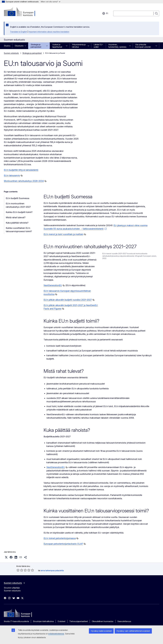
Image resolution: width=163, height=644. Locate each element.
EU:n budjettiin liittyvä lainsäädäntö (21, 170)
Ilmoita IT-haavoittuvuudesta (16, 621)
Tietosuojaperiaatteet (79, 621)
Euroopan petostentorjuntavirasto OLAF (63, 544)
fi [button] (105, 13)
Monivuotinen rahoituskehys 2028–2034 (24, 181)
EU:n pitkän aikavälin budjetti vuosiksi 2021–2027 (68, 300)
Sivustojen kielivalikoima (43, 621)
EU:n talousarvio (12, 175)
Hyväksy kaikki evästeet (101, 631)
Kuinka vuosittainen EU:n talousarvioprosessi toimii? (19, 230)
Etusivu (7, 46)
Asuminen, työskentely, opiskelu (117, 46)
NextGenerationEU (53, 285)
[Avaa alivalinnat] (26, 46)
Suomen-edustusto (11, 53)
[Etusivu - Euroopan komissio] (23, 12)
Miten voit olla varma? (51, 2)
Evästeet (62, 621)
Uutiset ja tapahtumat (57, 46)
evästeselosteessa (56, 634)
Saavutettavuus (124, 621)
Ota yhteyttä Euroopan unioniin (143, 46)
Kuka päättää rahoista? (17, 223)
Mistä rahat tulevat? (16, 217)
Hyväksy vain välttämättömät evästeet (133, 631)
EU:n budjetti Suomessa (17, 198)
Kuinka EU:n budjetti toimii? (19, 212)
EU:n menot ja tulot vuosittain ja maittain (63, 234)
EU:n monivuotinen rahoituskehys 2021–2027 (18, 205)
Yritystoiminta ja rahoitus (79, 46)
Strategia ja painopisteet (36, 46)
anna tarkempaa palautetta (52, 570)
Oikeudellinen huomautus (103, 621)
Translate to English (19, 32)
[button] (6, 557)
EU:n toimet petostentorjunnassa (60, 538)
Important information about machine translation (49, 32)
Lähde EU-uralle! (98, 46)
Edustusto (19, 46)
